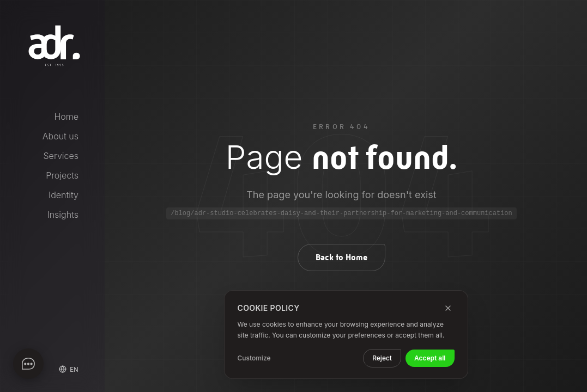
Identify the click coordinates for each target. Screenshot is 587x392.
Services (61, 156)
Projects (62, 175)
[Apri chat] (28, 364)
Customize (254, 358)
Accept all (430, 358)
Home (66, 117)
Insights (63, 215)
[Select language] (69, 369)
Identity (63, 195)
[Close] (448, 308)
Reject (382, 358)
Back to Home (341, 257)
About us (60, 136)
